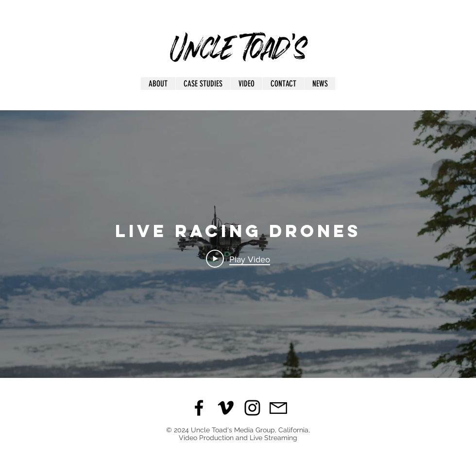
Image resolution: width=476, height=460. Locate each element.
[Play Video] (238, 259)
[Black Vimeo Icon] (226, 408)
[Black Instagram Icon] (252, 408)
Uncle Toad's (239, 43)
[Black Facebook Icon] (199, 408)
